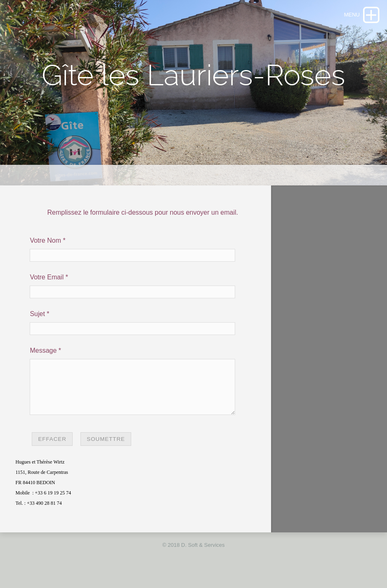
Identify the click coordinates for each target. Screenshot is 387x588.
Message (43, 350)
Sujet (37, 314)
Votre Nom (45, 240)
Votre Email (47, 277)
